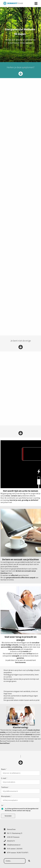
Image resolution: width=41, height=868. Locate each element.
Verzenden (8, 816)
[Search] (29, 861)
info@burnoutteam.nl (14, 845)
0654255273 (11, 841)
